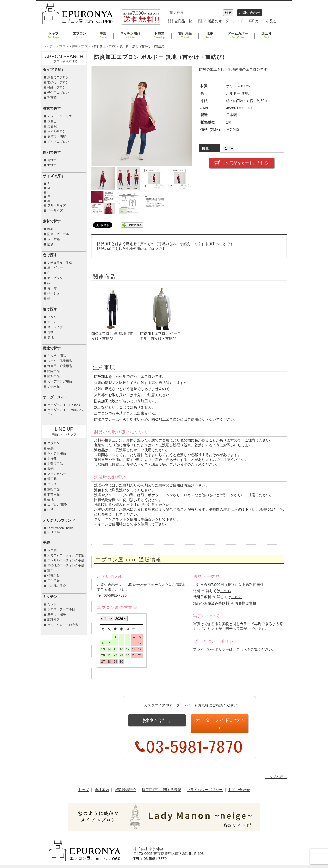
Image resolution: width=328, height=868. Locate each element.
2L (49, 196)
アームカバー (238, 36)
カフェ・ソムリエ (60, 116)
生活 (50, 510)
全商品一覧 (183, 21)
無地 (50, 337)
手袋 (103, 36)
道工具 (266, 36)
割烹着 (52, 98)
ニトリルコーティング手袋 (66, 560)
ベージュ (54, 293)
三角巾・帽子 (57, 615)
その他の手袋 (57, 586)
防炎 (50, 244)
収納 (210, 36)
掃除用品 (54, 371)
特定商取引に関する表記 (161, 782)
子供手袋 (54, 581)
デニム (52, 322)
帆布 (50, 229)
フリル (52, 317)
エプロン (79, 36)
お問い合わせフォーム (143, 585)
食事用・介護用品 (60, 366)
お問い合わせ (250, 13)
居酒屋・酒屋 (57, 137)
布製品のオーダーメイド (224, 21)
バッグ (52, 484)
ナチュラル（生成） (61, 263)
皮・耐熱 (54, 239)
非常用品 (54, 494)
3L (49, 201)
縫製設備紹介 (125, 782)
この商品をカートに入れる (245, 163)
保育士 (52, 121)
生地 (50, 499)
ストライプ (55, 327)
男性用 (52, 160)
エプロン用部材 (58, 505)
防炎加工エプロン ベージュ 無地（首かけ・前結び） (162, 334)
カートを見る (266, 21)
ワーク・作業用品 (60, 361)
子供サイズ (55, 210)
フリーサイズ (57, 205)
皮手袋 (52, 550)
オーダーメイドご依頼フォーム (66, 412)
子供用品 (54, 386)
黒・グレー (55, 268)
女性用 (52, 165)
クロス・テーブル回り (63, 609)
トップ (54, 36)
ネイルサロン (57, 131)
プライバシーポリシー (205, 782)
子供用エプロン (58, 93)
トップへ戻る (276, 769)
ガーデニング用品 (60, 381)
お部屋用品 (55, 464)
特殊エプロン (57, 87)
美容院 (52, 126)
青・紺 (52, 288)
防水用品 (54, 376)
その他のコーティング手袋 (66, 565)
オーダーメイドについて (220, 720)
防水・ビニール (58, 234)
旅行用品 (185, 36)
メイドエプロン (58, 142)
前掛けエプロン (58, 82)
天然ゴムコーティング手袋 (66, 555)
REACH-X (54, 532)
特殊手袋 (54, 576)
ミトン (52, 604)
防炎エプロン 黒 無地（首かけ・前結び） (113, 334)
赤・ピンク (55, 278)
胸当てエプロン (58, 77)
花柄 (50, 332)
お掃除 (159, 36)
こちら (226, 591)
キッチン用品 (130, 36)
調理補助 (54, 620)
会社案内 (102, 782)
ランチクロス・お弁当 (63, 625)
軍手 (50, 571)
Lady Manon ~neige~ (61, 528)
